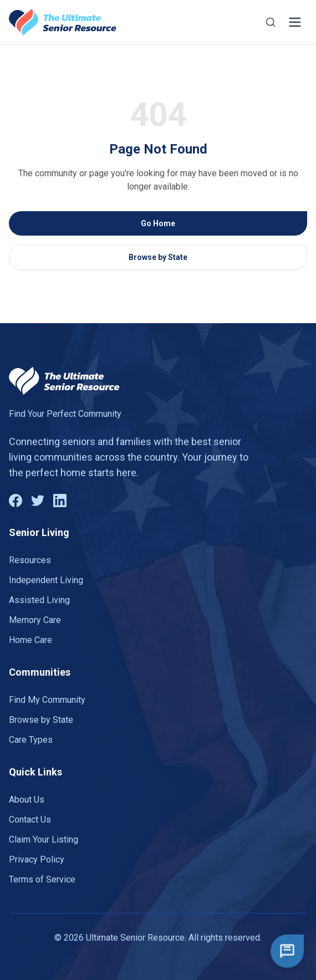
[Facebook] (16, 501)
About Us (27, 800)
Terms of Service (42, 879)
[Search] (271, 22)
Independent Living (46, 580)
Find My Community (47, 700)
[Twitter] (38, 501)
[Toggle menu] (295, 22)
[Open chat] (287, 951)
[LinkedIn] (60, 501)
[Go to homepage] (63, 22)
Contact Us (30, 820)
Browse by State (158, 257)
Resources (30, 560)
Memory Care (35, 620)
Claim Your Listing (44, 839)
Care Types (31, 740)
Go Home (158, 223)
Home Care (30, 640)
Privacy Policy (37, 859)
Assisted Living (39, 600)
